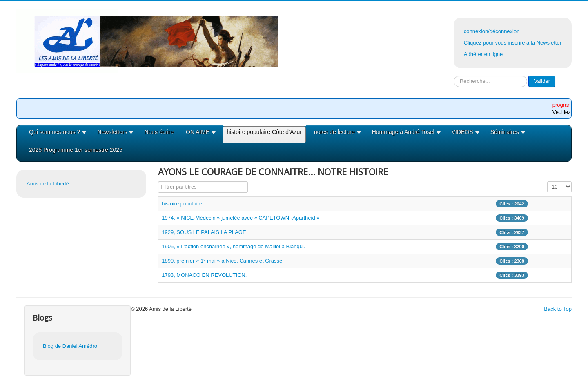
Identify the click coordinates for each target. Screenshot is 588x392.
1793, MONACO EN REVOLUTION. (204, 275)
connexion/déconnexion (492, 31)
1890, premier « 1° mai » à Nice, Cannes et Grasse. (223, 261)
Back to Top (558, 309)
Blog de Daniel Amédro (70, 346)
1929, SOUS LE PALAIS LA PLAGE (204, 232)
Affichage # (547, 182)
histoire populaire (182, 204)
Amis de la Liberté (48, 184)
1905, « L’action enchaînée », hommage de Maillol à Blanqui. (233, 246)
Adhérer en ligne (483, 54)
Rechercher (454, 76)
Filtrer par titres (158, 182)
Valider (542, 81)
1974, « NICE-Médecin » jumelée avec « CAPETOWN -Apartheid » (241, 218)
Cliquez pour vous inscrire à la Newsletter (513, 43)
